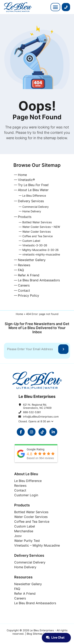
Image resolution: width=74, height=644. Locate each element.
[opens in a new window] (21, 432)
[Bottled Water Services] (31, 512)
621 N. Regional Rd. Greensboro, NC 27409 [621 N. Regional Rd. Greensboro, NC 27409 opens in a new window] (37, 406)
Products (25, 217)
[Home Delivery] (25, 567)
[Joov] (18, 536)
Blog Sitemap (35, 634)
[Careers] (20, 598)
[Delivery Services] (37, 555)
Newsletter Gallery (32, 260)
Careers (24, 285)
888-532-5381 (32, 412)
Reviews (24, 265)
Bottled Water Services (37, 222)
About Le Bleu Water (33, 190)
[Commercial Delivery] (30, 562)
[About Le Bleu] (37, 474)
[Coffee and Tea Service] (32, 522)
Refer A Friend (29, 275)
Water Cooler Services (37, 232)
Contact (24, 290)
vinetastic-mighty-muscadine (41, 254)
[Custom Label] (25, 526)
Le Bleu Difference (34, 196)
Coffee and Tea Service (37, 236)
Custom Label (31, 241)
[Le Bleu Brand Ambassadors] (35, 603)
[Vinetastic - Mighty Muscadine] (37, 545)
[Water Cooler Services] (31, 517)
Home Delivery (32, 211)
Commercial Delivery (36, 207)
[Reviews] (20, 486)
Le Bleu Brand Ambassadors (39, 280)
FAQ (21, 270)
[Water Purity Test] (27, 541)
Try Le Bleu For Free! (33, 185)
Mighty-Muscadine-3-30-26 (40, 250)
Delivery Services (31, 201)
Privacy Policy (29, 295)
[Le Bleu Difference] (28, 481)
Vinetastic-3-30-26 (35, 245)
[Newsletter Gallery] (28, 584)
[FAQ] (17, 589)
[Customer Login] (26, 495)
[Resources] (37, 577)
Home (22, 175)
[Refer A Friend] (25, 593)
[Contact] (20, 490)
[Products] (37, 505)
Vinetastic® (26, 180)
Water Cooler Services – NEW (41, 227)
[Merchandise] (24, 531)
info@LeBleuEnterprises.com (39, 417)
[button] (55, 7)
